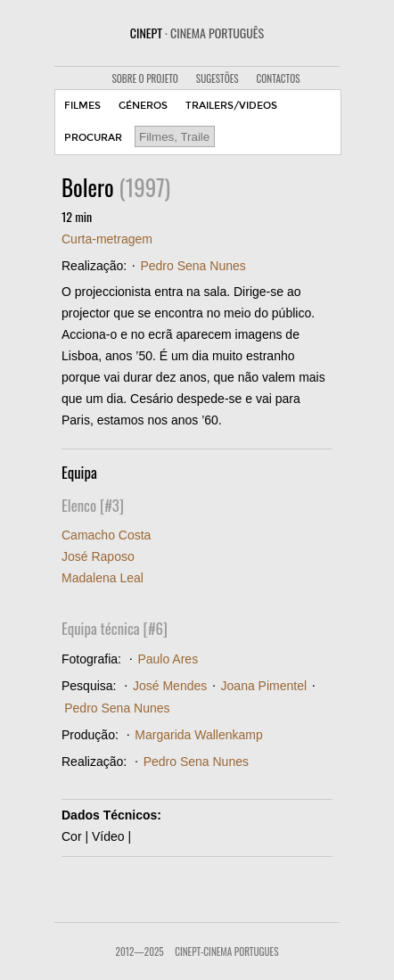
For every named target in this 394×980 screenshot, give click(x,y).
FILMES (82, 106)
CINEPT (197, 33)
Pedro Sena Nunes (193, 266)
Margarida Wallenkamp (198, 735)
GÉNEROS (143, 106)
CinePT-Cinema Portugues (226, 951)
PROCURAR (93, 138)
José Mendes (170, 686)
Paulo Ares (168, 659)
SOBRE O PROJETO (144, 78)
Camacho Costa (106, 535)
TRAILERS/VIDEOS (231, 106)
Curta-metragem (107, 239)
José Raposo (98, 556)
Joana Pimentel (264, 686)
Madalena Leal (103, 578)
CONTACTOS (279, 78)
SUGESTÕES (218, 78)
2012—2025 (140, 951)
